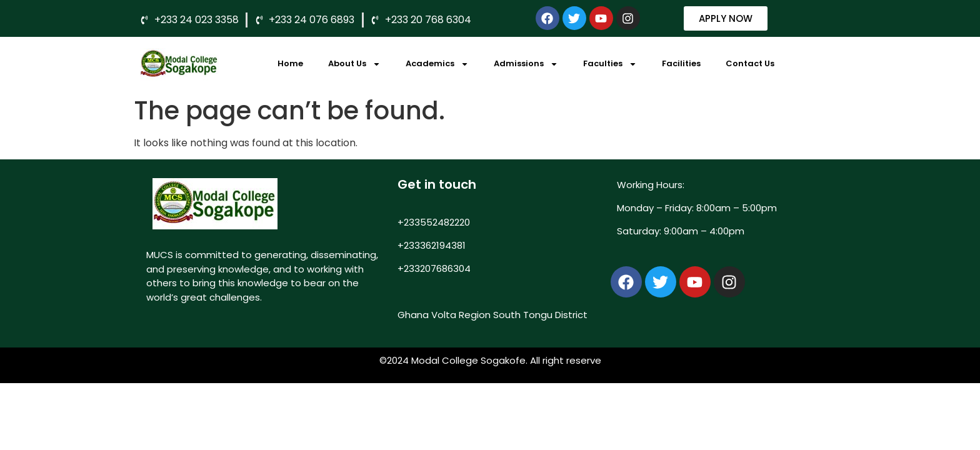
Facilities (681, 63)
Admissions (526, 64)
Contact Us (750, 63)
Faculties (610, 64)
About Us (354, 64)
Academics (437, 64)
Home (290, 63)
